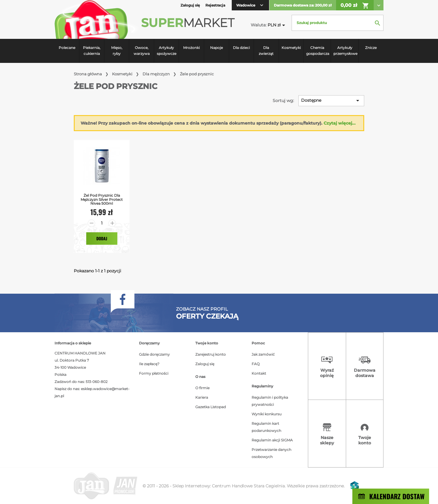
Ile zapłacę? (149, 364)
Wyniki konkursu (267, 414)
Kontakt (259, 373)
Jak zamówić (263, 354)
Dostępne (331, 101)
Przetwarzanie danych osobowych (271, 453)
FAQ (256, 364)
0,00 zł (355, 6)
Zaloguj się (205, 364)
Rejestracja (215, 5)
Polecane (67, 48)
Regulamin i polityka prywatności (270, 401)
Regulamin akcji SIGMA (272, 440)
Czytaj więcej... (340, 123)
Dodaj (102, 238)
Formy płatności (154, 373)
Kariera (202, 397)
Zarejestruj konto (211, 354)
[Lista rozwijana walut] (277, 25)
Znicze (371, 48)
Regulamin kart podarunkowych (266, 427)
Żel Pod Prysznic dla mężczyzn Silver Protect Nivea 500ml (102, 199)
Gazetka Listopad (211, 407)
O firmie (202, 388)
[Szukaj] (338, 23)
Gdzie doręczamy (154, 354)
